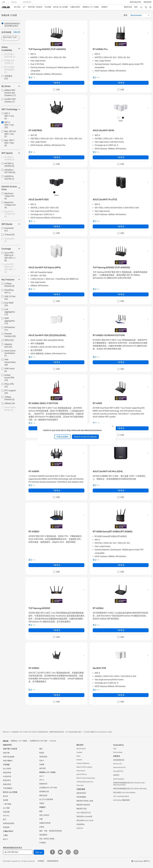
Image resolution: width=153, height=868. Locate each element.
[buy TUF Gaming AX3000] (39, 608)
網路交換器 (43, 795)
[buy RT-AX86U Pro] (100, 49)
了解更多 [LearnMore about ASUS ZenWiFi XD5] (56, 226)
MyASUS (80, 828)
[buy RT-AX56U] (98, 608)
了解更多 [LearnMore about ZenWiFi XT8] (121, 695)
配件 (5, 819)
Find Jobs (80, 785)
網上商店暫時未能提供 (9, 70)
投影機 (5, 800)
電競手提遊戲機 (9, 757)
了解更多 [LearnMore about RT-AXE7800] (56, 157)
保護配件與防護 (45, 823)
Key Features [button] (11, 280)
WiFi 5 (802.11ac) (9, 116)
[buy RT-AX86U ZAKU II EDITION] (43, 403)
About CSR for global (84, 767)
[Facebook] (52, 852)
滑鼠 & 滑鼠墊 (44, 815)
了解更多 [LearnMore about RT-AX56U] (121, 630)
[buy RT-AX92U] (34, 668)
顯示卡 (5, 839)
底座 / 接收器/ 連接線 (47, 839)
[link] (6, 7)
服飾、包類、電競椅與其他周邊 (50, 831)
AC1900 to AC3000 (9, 158)
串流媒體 (42, 843)
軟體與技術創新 (9, 823)
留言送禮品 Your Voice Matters (124, 793)
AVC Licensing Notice (121, 796)
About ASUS (81, 749)
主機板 (5, 835)
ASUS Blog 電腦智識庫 (121, 800)
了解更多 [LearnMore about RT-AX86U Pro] (121, 83)
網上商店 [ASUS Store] (17, 7)
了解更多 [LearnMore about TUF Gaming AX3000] (56, 630)
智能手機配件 (8, 761)
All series (53, 741)
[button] (135, 2)
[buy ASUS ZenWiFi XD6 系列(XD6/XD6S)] (47, 335)
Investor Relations (83, 763)
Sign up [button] (39, 852)
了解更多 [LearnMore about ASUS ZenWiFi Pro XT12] (121, 226)
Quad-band (9, 240)
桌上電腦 (6, 808)
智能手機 (6, 753)
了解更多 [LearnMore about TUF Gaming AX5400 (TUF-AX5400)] (121, 294)
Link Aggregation (10, 312)
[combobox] (140, 15)
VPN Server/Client (10, 362)
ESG (115, 749)
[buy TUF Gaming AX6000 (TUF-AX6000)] (47, 49)
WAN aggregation (10, 321)
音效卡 (42, 761)
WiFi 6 (42, 780)
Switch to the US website (85, 437)
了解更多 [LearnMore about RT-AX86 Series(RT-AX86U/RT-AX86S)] (121, 565)
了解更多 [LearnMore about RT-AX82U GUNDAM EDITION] (121, 362)
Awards (79, 760)
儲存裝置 (42, 768)
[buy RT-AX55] (97, 403)
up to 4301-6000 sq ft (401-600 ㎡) (10, 257)
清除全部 (17, 32)
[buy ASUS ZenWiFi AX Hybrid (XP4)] (45, 268)
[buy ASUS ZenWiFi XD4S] (103, 131)
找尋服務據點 (81, 797)
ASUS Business (119, 779)
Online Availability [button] (11, 49)
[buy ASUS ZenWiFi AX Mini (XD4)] (108, 471)
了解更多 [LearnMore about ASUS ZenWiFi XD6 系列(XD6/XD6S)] (56, 362)
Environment (118, 752)
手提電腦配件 (8, 788)
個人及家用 (7, 769)
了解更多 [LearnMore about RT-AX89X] (56, 490)
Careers (79, 752)
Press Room (81, 771)
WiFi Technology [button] (11, 109)
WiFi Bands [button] (11, 224)
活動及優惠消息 (119, 760)
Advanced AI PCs (120, 767)
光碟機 (42, 765)
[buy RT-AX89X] (34, 471)
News (79, 756)
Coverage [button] (11, 249)
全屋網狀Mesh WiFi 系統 (48, 788)
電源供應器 (43, 757)
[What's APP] (68, 852)
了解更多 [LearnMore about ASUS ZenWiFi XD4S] (121, 157)
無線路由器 (43, 784)
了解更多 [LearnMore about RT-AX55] (121, 428)
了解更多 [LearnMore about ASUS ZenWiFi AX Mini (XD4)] (121, 490)
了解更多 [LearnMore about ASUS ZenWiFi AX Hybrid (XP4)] (56, 294)
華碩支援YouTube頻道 (84, 817)
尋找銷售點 (80, 824)
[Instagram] (76, 852)
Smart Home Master (10, 409)
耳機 (41, 819)
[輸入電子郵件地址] (18, 852)
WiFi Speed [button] (11, 153)
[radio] (118, 118)
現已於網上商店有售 (10, 55)
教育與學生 (7, 780)
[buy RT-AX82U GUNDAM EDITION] (109, 335)
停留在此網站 (62, 437)
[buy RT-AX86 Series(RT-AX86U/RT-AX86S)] (113, 532)
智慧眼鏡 (6, 827)
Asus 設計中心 (118, 771)
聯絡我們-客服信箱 (83, 805)
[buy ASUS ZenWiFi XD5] (39, 200)
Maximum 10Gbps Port (10, 214)
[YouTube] (60, 852)
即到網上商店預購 (9, 62)
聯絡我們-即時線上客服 (85, 801)
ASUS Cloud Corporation (86, 778)
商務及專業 (7, 773)
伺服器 (42, 803)
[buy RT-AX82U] (34, 532)
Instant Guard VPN (9, 378)
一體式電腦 (7, 804)
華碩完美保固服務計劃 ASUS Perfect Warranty (130, 789)
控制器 (42, 827)
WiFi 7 (42, 776)
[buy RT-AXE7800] (35, 131)
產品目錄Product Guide (85, 820)
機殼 (41, 749)
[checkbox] (10, 56)
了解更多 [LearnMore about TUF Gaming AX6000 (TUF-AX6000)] (56, 83)
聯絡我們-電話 (82, 809)
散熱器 (42, 753)
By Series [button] (11, 86)
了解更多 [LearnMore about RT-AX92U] (56, 695)
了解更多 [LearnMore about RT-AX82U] (56, 565)
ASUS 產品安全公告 (84, 813)
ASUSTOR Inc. (82, 774)
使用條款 (41, 861)
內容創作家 (7, 777)
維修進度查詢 (81, 793)
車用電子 (116, 775)
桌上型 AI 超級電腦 (46, 799)
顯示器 (5, 796)
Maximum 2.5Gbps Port (10, 205)
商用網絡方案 (44, 792)
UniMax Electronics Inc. (85, 782)
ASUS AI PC (118, 764)
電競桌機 (6, 812)
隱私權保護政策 (53, 861)
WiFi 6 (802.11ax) (9, 125)
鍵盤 (41, 811)
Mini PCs (6, 816)
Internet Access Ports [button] (11, 188)
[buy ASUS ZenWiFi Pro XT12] (105, 200)
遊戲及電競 (7, 784)
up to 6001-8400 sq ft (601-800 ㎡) (10, 268)
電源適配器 (43, 835)
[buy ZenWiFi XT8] (99, 668)
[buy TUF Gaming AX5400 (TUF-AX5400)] (111, 268)
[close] (113, 426)
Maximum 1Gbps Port (9, 196)
